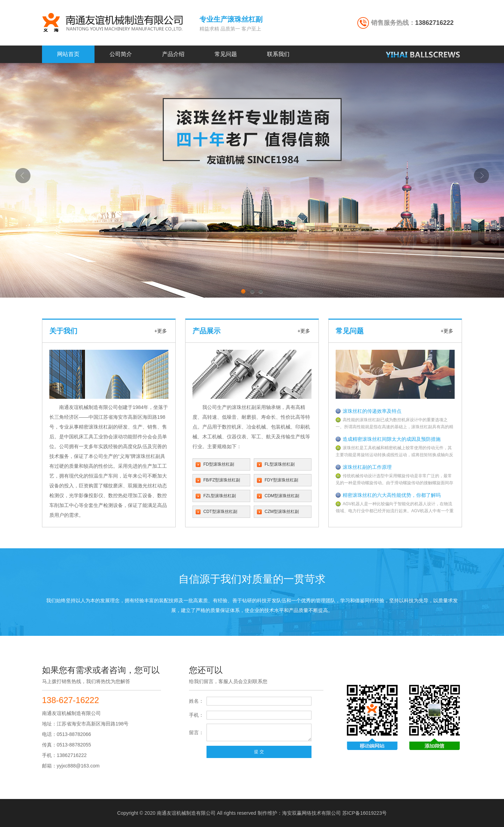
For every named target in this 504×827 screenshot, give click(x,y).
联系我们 (278, 54)
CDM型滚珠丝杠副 (282, 496)
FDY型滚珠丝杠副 (281, 480)
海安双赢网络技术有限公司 (311, 813)
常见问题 (226, 54)
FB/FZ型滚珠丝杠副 (222, 480)
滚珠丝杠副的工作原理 (367, 467)
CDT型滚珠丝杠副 (220, 512)
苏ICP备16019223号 (365, 813)
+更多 (161, 331)
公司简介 (121, 54)
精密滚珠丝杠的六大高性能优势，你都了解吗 (392, 495)
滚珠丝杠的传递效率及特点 (372, 411)
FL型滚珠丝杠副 (280, 464)
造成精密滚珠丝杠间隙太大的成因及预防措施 (392, 439)
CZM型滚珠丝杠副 (282, 512)
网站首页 (68, 54)
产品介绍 (173, 54)
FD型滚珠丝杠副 (219, 464)
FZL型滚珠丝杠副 (220, 496)
